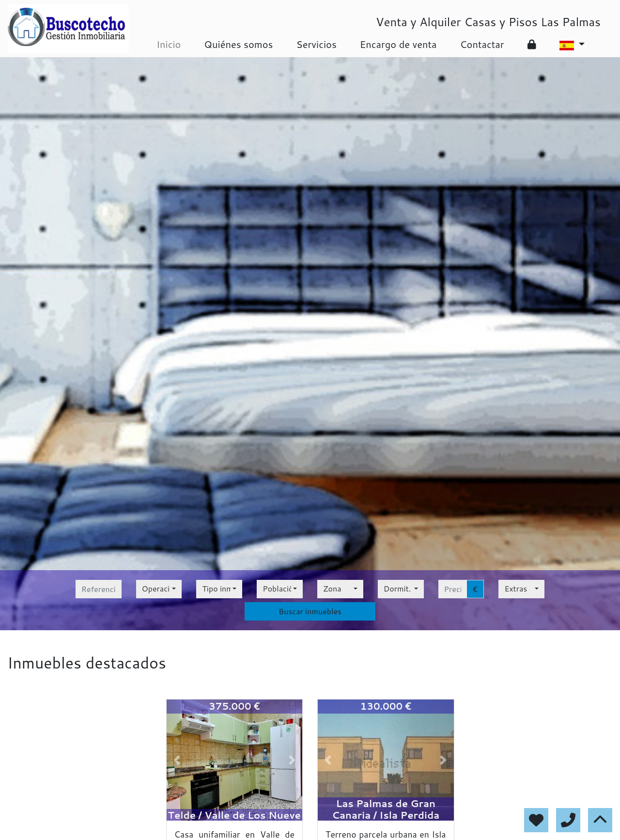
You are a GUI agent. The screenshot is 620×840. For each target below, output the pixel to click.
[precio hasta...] (453, 589)
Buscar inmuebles (310, 611)
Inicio (169, 44)
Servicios (316, 44)
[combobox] (159, 589)
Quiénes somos (238, 44)
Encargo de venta (398, 44)
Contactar (482, 44)
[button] (177, 760)
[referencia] (99, 589)
